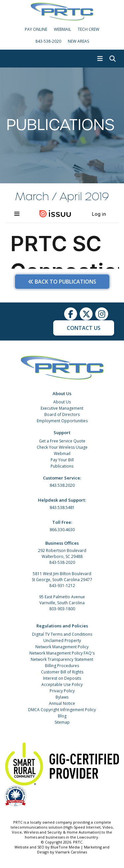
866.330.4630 (62, 530)
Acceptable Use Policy (62, 685)
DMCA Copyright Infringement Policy (62, 710)
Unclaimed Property (62, 640)
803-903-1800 (62, 609)
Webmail (62, 454)
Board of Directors (62, 414)
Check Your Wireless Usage (62, 447)
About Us (62, 402)
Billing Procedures (62, 666)
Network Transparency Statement (62, 659)
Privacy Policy (62, 691)
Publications (62, 466)
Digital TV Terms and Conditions (62, 634)
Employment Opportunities (62, 421)
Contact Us (84, 328)
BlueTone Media (65, 847)
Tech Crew (88, 29)
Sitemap (62, 722)
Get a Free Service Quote (62, 441)
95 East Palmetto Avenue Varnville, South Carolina (62, 600)
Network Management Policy (62, 647)
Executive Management (62, 408)
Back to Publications (62, 282)
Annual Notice (62, 703)
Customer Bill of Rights (62, 672)
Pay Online (36, 29)
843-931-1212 (62, 586)
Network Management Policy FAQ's (62, 653)
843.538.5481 (62, 507)
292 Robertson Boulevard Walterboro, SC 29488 (62, 553)
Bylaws (62, 697)
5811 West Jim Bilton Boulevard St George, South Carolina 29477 (62, 577)
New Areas (78, 41)
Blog (62, 716)
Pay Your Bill (62, 460)
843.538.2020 (62, 485)
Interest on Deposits (62, 678)
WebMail (62, 29)
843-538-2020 (48, 41)
